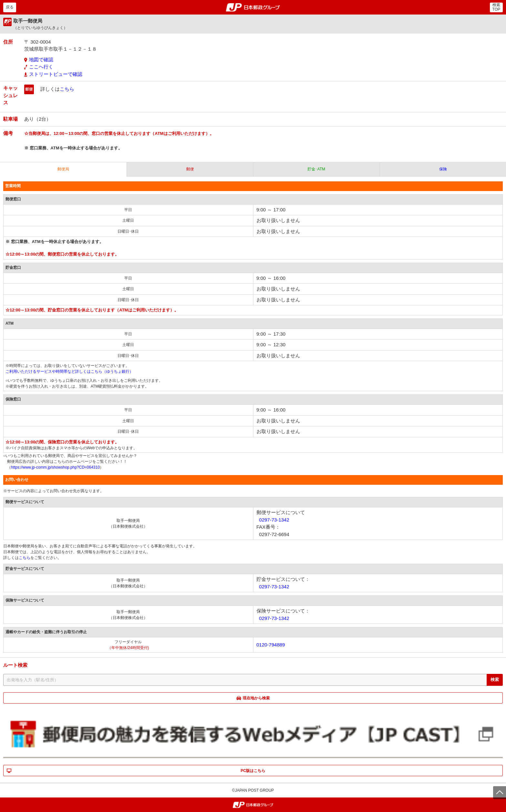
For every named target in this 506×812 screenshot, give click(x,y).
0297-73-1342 (274, 520)
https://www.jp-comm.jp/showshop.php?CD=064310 (55, 467)
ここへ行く (41, 67)
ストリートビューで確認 (56, 74)
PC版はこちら (253, 771)
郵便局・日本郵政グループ (253, 7)
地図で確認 (41, 60)
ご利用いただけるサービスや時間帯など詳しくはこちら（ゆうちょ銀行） (69, 371)
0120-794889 (271, 645)
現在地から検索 (256, 698)
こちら (67, 89)
